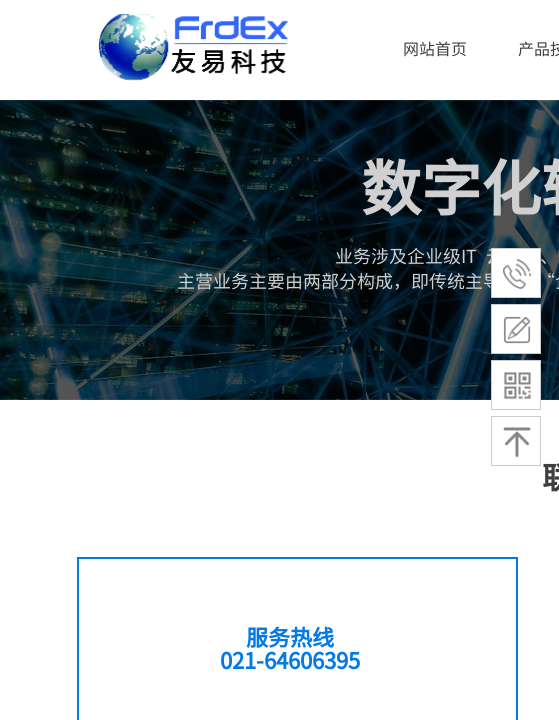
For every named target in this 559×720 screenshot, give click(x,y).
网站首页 (435, 48)
